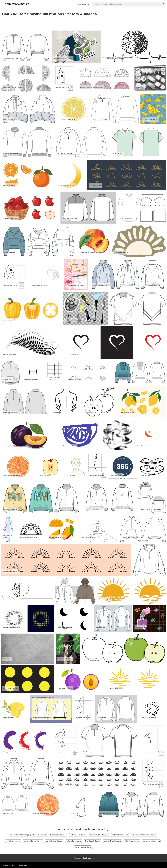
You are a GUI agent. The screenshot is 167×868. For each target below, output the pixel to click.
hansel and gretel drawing (33, 841)
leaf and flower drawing (54, 841)
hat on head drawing (132, 841)
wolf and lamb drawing (120, 835)
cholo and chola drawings (99, 835)
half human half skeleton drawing (143, 835)
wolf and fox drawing (39, 835)
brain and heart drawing (112, 841)
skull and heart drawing (78, 835)
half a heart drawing (13, 841)
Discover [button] (83, 4)
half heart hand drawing (151, 841)
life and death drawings (58, 835)
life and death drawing (92, 841)
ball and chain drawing (83, 847)
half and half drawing (74, 841)
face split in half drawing (19, 835)
